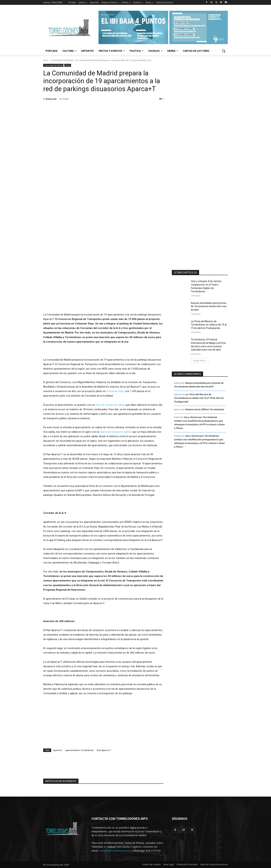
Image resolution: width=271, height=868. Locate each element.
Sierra (68, 65)
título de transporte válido (110, 405)
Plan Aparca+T (104, 750)
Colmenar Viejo (115, 391)
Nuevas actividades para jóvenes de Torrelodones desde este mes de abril (209, 306)
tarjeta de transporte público (116, 432)
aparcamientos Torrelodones (79, 750)
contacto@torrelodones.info (115, 851)
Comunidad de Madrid (62, 60)
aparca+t (58, 750)
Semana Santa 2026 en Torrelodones (204, 409)
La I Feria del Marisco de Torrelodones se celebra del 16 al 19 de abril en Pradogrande (209, 325)
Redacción (51, 99)
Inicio (46, 60)
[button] (224, 51)
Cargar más (200, 360)
